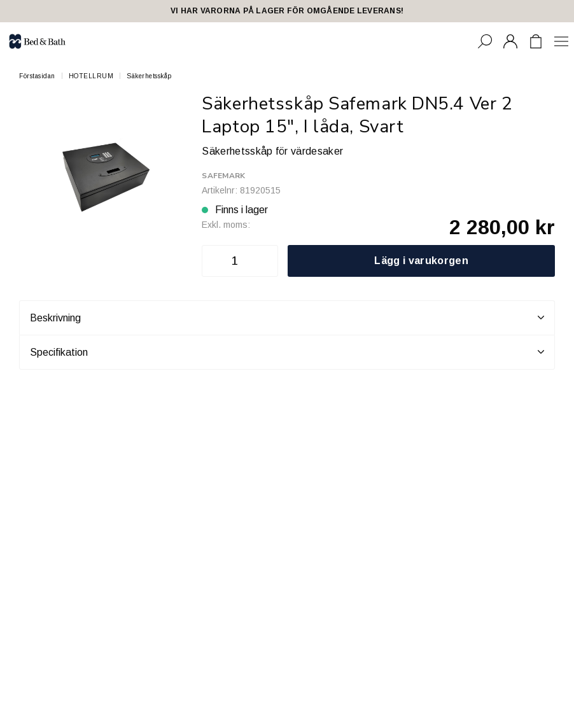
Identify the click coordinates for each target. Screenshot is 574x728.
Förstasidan (37, 76)
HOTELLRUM (91, 76)
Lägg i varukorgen (421, 261)
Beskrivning (287, 318)
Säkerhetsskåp (149, 76)
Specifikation (287, 352)
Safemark (223, 176)
